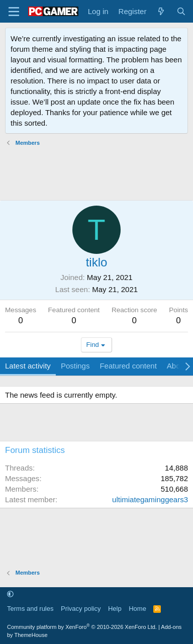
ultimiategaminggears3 (150, 499)
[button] (10, 594)
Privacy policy (81, 609)
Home (137, 609)
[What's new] (161, 11)
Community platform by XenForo (82, 627)
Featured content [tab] (128, 366)
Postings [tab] (75, 366)
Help (115, 609)
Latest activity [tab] (28, 366)
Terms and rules (30, 609)
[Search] (181, 11)
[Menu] (14, 12)
